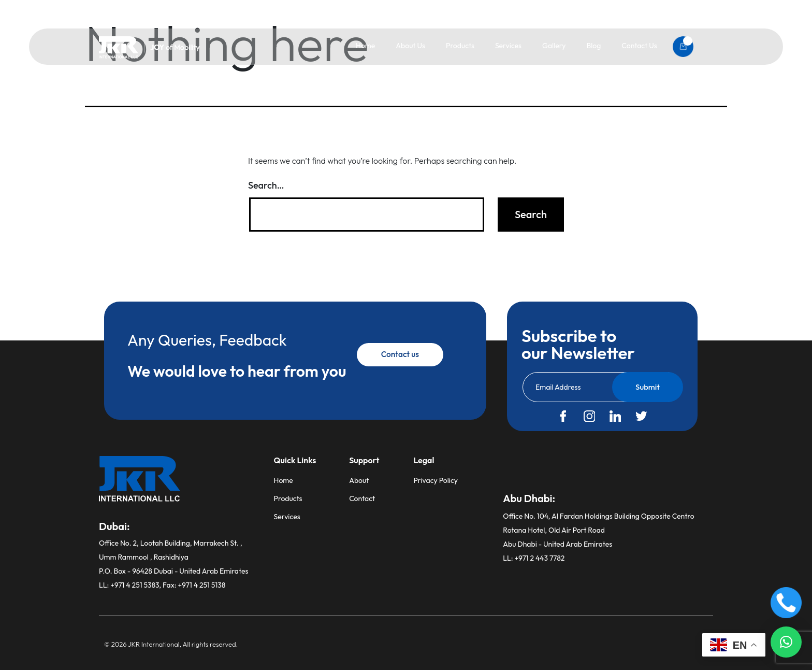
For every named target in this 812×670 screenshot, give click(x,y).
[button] (786, 642)
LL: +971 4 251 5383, (131, 585)
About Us (410, 46)
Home (365, 46)
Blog (593, 46)
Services (508, 46)
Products (460, 46)
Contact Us (639, 46)
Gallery (554, 46)
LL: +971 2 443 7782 (534, 558)
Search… (266, 185)
